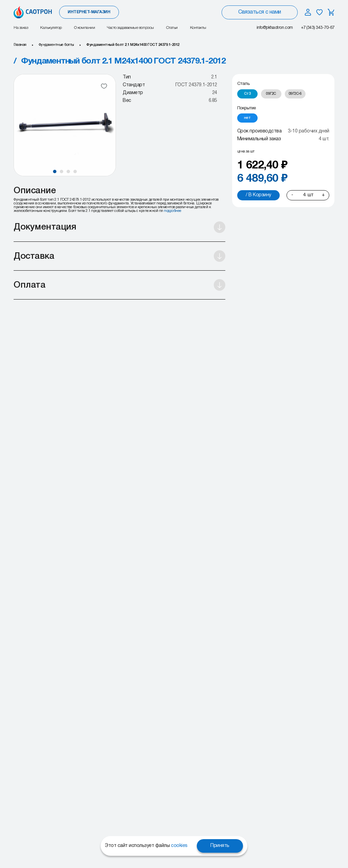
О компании (84, 28)
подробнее (173, 211)
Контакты (198, 28)
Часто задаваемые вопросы (130, 28)
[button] (55, 171)
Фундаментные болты (56, 45)
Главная (20, 45)
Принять (220, 846)
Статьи (172, 28)
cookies (179, 846)
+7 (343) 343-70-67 (318, 28)
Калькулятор (51, 28)
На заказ (21, 28)
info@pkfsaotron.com (275, 28)
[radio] (247, 94)
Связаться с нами (259, 12)
